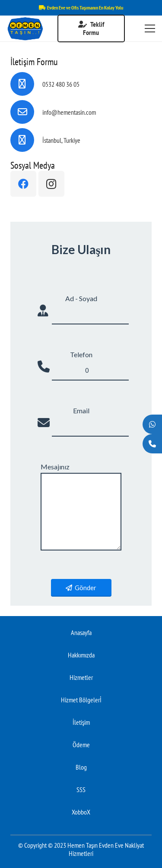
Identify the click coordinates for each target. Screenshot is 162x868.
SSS (81, 789)
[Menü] (150, 28)
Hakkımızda (81, 655)
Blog (81, 767)
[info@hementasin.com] (26, 112)
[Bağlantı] (25, 29)
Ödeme (81, 745)
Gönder (81, 588)
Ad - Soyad (81, 298)
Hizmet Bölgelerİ (81, 700)
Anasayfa (81, 632)
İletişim (81, 722)
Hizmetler (81, 677)
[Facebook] (23, 184)
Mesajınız (55, 467)
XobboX (81, 812)
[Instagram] (51, 184)
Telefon (81, 354)
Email (81, 410)
